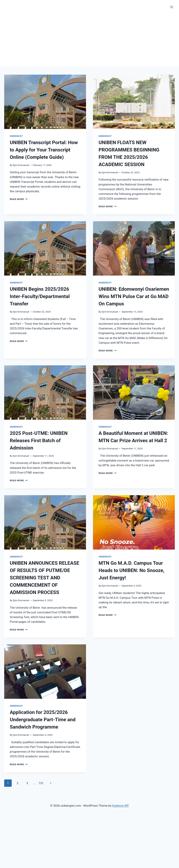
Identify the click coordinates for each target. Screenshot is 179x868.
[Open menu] (172, 7)
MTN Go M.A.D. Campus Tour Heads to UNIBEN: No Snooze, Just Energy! (131, 570)
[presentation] (45, 102)
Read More (19, 199)
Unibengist (16, 136)
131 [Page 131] (41, 783)
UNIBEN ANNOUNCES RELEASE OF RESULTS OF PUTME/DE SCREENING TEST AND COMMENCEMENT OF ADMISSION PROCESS (44, 578)
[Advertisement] (89, 40)
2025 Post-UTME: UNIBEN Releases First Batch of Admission (39, 441)
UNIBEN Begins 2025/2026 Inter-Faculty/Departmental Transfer (40, 296)
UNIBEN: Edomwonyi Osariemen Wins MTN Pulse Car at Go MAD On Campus (134, 296)
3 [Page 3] (27, 783)
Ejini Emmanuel (21, 165)
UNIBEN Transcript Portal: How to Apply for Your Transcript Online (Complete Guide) (44, 150)
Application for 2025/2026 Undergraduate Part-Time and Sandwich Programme (43, 720)
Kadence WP (121, 806)
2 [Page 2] (18, 783)
